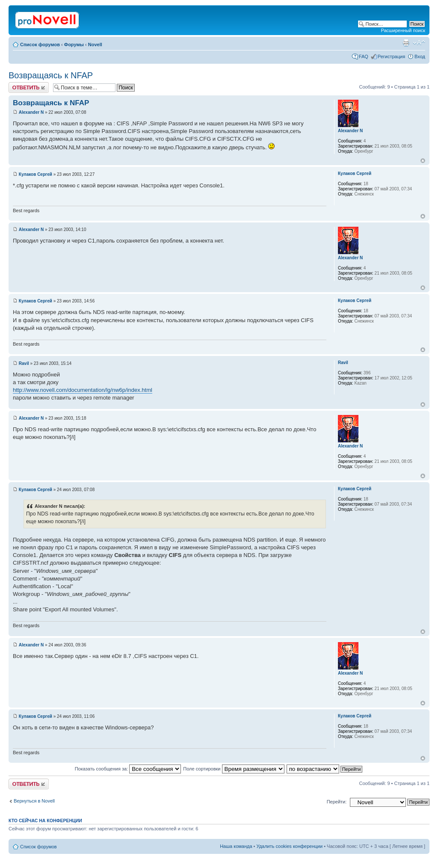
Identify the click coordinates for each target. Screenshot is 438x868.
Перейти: (337, 802)
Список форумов (40, 44)
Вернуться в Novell (34, 801)
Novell (95, 44)
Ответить (29, 87)
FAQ (364, 56)
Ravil (24, 363)
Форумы (74, 44)
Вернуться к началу (423, 161)
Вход (420, 56)
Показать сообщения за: (128, 769)
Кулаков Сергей (36, 174)
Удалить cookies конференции (290, 846)
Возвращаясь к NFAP (51, 75)
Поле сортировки (234, 769)
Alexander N (31, 112)
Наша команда (236, 846)
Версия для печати (406, 43)
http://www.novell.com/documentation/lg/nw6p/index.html (83, 390)
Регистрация (391, 56)
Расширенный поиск (403, 30)
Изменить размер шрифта (419, 43)
